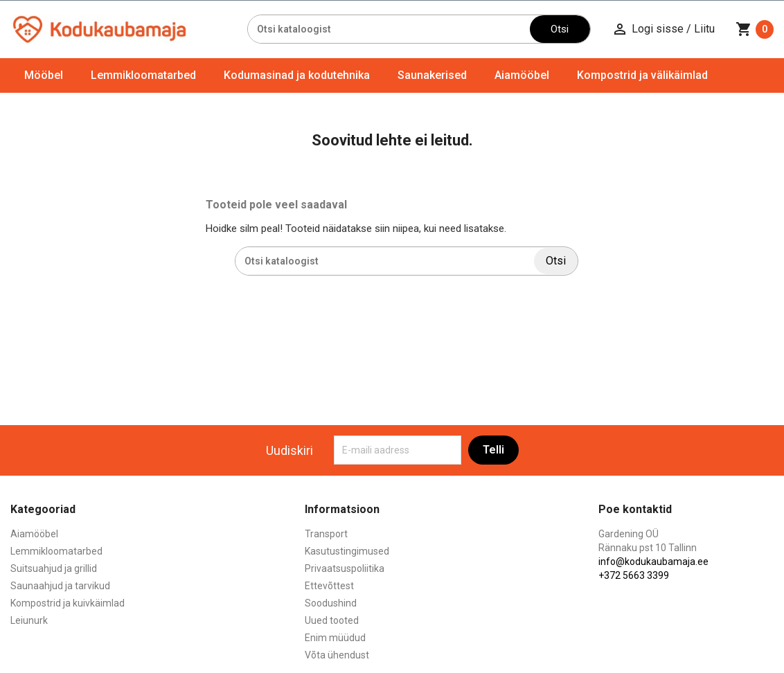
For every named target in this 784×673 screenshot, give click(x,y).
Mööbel (44, 75)
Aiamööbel (522, 75)
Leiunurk (29, 620)
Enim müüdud (335, 638)
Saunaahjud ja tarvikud (60, 586)
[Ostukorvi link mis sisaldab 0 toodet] (755, 29)
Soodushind (331, 603)
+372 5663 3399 (634, 575)
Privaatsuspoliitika (345, 568)
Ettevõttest (329, 586)
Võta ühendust (337, 655)
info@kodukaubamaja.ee (653, 562)
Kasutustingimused (347, 551)
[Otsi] (389, 29)
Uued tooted (332, 620)
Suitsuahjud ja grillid (54, 568)
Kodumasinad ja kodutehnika (297, 75)
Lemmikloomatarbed (143, 75)
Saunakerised (432, 75)
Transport (326, 534)
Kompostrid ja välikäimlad (642, 75)
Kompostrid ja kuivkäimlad (68, 603)
